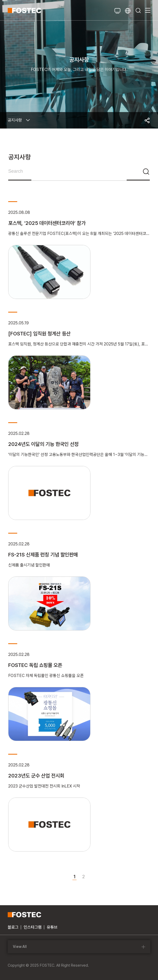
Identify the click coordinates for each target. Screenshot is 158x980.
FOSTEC (24, 10)
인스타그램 (33, 927)
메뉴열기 (148, 10)
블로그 (13, 927)
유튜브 (52, 927)
